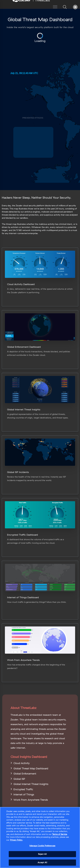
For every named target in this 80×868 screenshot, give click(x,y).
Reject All (42, 854)
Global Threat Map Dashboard (31, 768)
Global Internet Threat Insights (31, 784)
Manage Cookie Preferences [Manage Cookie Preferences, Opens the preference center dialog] (42, 846)
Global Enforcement (25, 774)
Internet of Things (24, 794)
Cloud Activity (22, 763)
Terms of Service (60, 834)
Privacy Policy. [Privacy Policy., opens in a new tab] (16, 840)
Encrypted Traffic (23, 789)
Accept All (42, 862)
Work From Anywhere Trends (31, 800)
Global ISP (19, 779)
